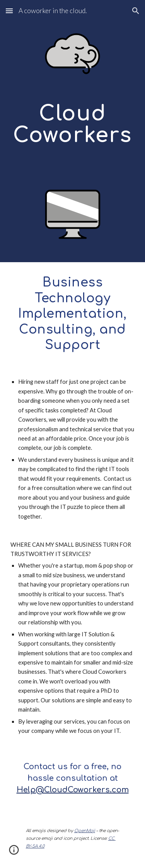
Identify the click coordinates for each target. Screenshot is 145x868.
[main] (73, 131)
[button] (9, 11)
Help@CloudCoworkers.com (73, 790)
